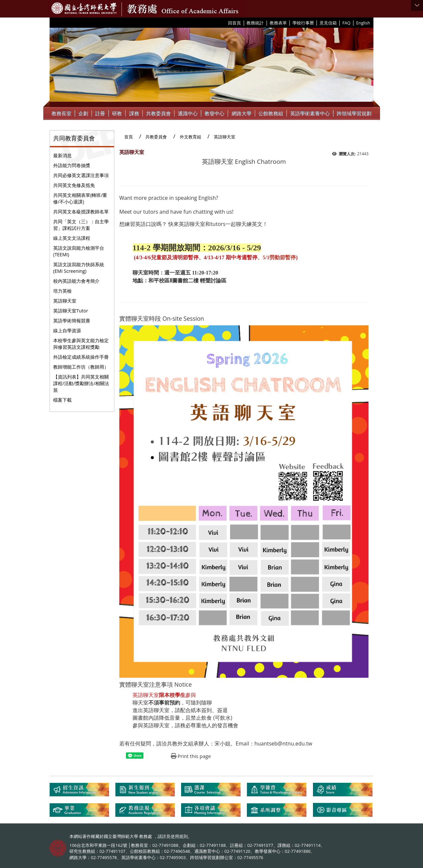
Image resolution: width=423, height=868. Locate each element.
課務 (134, 113)
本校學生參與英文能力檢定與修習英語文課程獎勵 (81, 344)
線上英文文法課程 (74, 238)
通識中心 (188, 113)
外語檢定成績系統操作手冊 (81, 357)
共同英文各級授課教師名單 (81, 212)
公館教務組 (271, 113)
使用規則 (179, 836)
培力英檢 (62, 291)
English (363, 23)
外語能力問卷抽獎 (72, 165)
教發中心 (214, 113)
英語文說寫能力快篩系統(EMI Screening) (79, 268)
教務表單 (278, 23)
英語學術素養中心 (310, 113)
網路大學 (242, 113)
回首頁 (234, 23)
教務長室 (61, 113)
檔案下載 (62, 400)
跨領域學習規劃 (354, 113)
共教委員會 (158, 113)
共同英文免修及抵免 (74, 185)
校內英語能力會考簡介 (76, 281)
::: (226, 22)
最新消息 (62, 155)
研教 (117, 113)
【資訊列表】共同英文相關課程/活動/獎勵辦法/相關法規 (81, 383)
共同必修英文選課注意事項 (81, 175)
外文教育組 (191, 137)
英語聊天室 (65, 301)
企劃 (83, 113)
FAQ (346, 23)
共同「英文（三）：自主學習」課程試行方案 (81, 225)
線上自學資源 (67, 330)
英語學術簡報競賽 (72, 321)
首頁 (129, 137)
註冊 (100, 113)
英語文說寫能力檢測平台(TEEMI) (79, 251)
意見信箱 (328, 23)
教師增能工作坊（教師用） (81, 367)
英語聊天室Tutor (71, 311)
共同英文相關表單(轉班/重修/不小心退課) (80, 198)
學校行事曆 (303, 23)
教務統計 (255, 23)
